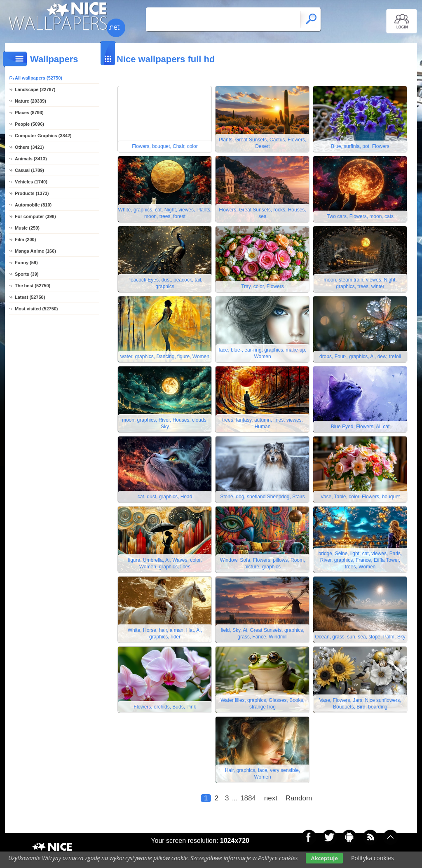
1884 (248, 798)
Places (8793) (29, 113)
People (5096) (29, 124)
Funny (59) (26, 263)
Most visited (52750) (36, 309)
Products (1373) (32, 193)
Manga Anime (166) (35, 251)
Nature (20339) (30, 101)
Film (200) (25, 239)
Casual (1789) (29, 170)
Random (299, 798)
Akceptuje (324, 858)
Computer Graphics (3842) (43, 136)
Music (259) (27, 228)
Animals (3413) (31, 159)
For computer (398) (35, 216)
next (271, 798)
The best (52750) (33, 286)
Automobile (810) (33, 205)
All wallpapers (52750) (39, 78)
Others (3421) (29, 147)
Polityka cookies (373, 858)
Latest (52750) (30, 297)
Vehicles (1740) (31, 182)
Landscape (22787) (35, 89)
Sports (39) (27, 274)
